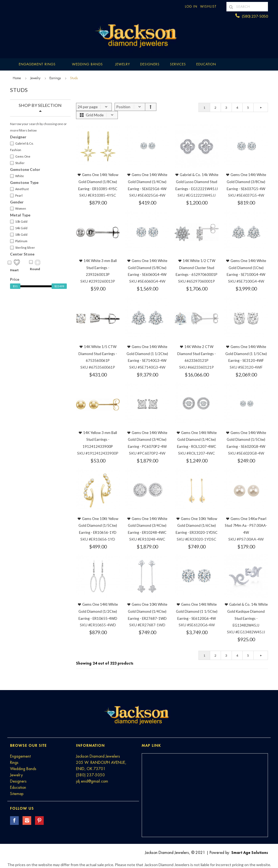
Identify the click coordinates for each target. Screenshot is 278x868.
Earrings (55, 78)
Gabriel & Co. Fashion (22, 147)
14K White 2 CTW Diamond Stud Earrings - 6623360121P (197, 354)
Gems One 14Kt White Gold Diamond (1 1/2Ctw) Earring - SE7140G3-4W (147, 354)
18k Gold (19, 235)
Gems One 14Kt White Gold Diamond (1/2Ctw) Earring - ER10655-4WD (98, 611)
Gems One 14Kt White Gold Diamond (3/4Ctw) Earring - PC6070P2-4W (148, 440)
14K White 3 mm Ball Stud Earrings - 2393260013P (100, 268)
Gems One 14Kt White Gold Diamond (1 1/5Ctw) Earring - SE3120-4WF (246, 354)
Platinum (19, 241)
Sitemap (17, 794)
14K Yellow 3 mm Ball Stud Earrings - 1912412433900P (100, 440)
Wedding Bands (87, 64)
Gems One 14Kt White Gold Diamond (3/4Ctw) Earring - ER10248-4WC (148, 526)
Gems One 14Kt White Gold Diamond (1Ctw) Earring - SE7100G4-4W (246, 268)
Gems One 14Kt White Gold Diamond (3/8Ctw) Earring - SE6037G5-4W (246, 182)
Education (18, 787)
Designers (150, 64)
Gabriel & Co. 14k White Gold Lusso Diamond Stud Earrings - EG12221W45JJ (197, 182)
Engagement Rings (37, 64)
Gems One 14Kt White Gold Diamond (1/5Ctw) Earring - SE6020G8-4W (246, 440)
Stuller (17, 163)
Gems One (20, 157)
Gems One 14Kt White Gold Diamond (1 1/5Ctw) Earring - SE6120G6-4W (197, 611)
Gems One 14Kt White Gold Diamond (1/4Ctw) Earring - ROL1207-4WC (197, 440)
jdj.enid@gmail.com (92, 781)
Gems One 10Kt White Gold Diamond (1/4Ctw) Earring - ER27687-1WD (148, 611)
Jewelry (123, 64)
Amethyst (19, 189)
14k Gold (19, 228)
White (17, 176)
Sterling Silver (23, 248)
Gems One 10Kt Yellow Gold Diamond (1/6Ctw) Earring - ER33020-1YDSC (197, 526)
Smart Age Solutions (250, 853)
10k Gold (19, 222)
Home (17, 78)
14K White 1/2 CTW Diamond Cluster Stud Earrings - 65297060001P (197, 268)
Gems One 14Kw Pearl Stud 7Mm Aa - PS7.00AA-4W (246, 526)
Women (18, 209)
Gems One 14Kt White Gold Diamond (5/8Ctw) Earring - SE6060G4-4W (148, 268)
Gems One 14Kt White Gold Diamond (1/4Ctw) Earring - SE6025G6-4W (148, 182)
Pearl (16, 196)
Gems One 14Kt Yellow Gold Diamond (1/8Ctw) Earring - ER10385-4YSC (98, 182)
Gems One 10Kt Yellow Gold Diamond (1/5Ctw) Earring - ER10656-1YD (98, 526)
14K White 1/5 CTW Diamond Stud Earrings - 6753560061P (98, 354)
